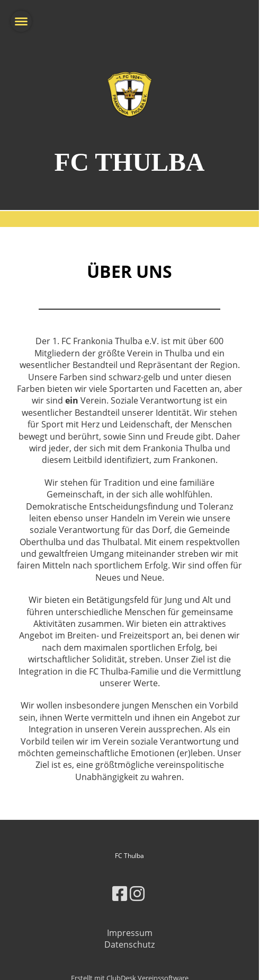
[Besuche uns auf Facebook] (120, 893)
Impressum (130, 933)
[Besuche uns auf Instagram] (137, 893)
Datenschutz (129, 944)
